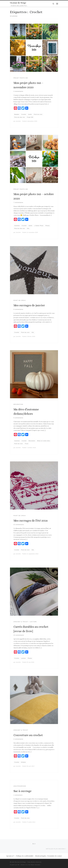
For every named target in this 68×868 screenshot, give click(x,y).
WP (18, 865)
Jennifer (18, 121)
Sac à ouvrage (22, 791)
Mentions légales (41, 856)
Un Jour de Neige (20, 862)
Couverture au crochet (28, 735)
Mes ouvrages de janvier (29, 305)
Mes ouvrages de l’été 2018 (31, 521)
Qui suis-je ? (10, 856)
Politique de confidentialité (25, 856)
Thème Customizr (36, 865)
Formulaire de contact (55, 856)
